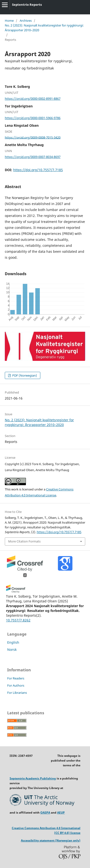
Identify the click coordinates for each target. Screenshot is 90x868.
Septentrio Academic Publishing (33, 778)
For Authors (16, 685)
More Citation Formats (24, 541)
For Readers (16, 678)
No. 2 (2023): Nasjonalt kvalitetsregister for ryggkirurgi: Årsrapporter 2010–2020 (44, 28)
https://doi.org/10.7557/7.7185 (38, 170)
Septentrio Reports (27, 5)
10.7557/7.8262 (18, 620)
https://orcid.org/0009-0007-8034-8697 (33, 157)
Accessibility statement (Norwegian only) (51, 840)
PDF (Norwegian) (24, 375)
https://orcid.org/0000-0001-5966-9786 (33, 118)
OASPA (45, 813)
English (13, 642)
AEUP (61, 813)
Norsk (12, 650)
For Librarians (17, 693)
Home (9, 21)
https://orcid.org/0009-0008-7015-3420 (33, 137)
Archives (26, 21)
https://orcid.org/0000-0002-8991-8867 (33, 99)
